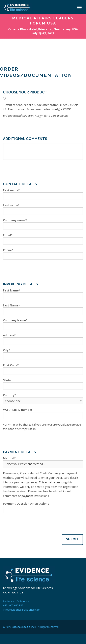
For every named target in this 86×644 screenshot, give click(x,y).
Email (7, 235)
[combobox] (43, 401)
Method (9, 458)
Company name (14, 220)
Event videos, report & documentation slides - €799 (41, 105)
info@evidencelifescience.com (22, 610)
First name (11, 190)
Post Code (10, 365)
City (6, 350)
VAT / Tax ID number (18, 410)
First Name (11, 290)
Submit (72, 539)
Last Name (11, 305)
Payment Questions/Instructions (26, 504)
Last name (10, 205)
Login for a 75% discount (52, 116)
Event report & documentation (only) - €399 (39, 109)
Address (9, 335)
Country (9, 395)
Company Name (14, 320)
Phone (7, 250)
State (7, 380)
